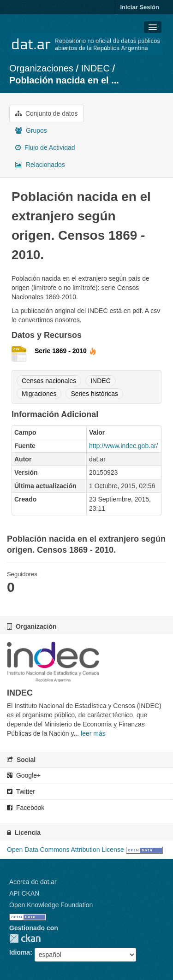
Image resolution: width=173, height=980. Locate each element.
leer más (93, 733)
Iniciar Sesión (140, 7)
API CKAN (24, 893)
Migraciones (39, 394)
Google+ (24, 775)
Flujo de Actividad (45, 148)
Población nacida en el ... (64, 80)
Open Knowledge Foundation (51, 905)
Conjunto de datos (47, 113)
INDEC (95, 68)
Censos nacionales (49, 381)
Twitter (21, 791)
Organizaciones (41, 68)
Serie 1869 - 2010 (66, 351)
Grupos (31, 130)
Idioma (20, 952)
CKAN (25, 938)
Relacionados (40, 165)
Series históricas (94, 394)
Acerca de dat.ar (33, 882)
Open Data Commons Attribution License (66, 850)
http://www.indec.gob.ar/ (123, 446)
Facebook (26, 808)
